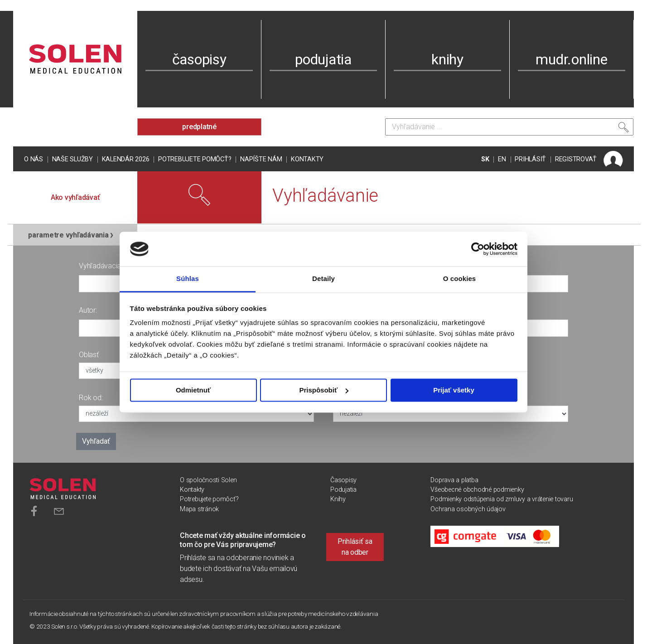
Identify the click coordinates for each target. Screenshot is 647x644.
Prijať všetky (454, 390)
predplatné (199, 127)
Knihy (338, 499)
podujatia (323, 59)
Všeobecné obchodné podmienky (477, 490)
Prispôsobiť (324, 390)
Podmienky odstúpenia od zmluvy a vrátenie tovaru (502, 499)
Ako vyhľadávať (75, 197)
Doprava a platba (454, 480)
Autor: (88, 310)
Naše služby (72, 159)
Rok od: (91, 398)
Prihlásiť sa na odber (355, 547)
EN (502, 159)
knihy (447, 59)
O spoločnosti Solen (208, 480)
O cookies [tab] (460, 279)
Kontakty (307, 159)
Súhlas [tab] (188, 279)
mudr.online (571, 59)
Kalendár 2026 (126, 159)
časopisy (199, 59)
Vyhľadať (96, 441)
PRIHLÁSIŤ (530, 159)
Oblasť (89, 355)
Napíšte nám (261, 159)
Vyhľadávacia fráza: (109, 266)
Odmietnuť (193, 390)
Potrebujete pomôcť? (195, 159)
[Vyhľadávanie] (509, 127)
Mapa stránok (199, 509)
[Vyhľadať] (623, 129)
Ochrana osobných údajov (468, 509)
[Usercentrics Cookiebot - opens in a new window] (478, 249)
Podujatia (343, 490)
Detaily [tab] (323, 279)
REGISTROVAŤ (576, 159)
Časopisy (343, 480)
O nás (34, 159)
